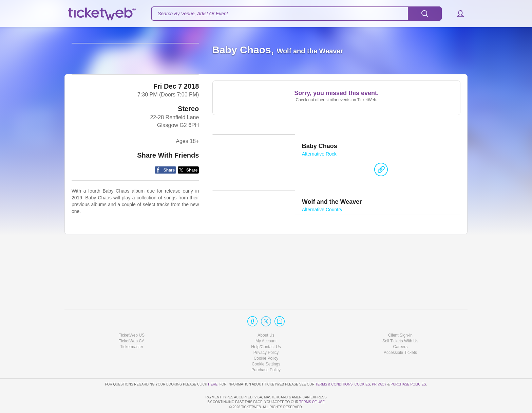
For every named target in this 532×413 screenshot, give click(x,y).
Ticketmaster (132, 327)
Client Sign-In (400, 316)
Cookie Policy (266, 339)
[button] (457, 14)
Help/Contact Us (266, 327)
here (213, 365)
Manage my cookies (266, 345)
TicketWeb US (132, 316)
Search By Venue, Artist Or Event (193, 14)
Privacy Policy (266, 333)
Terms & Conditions (334, 365)
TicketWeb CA (132, 322)
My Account (266, 322)
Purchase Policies (408, 365)
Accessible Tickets (400, 333)
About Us (266, 316)
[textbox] (296, 14)
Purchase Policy (266, 351)
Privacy (379, 365)
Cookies (362, 365)
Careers (401, 327)
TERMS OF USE (312, 402)
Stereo (188, 162)
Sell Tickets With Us (400, 322)
